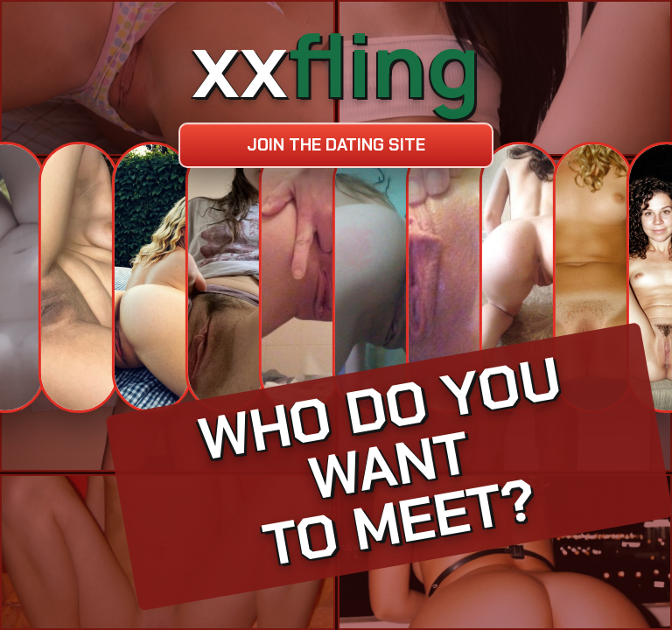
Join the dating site (336, 145)
